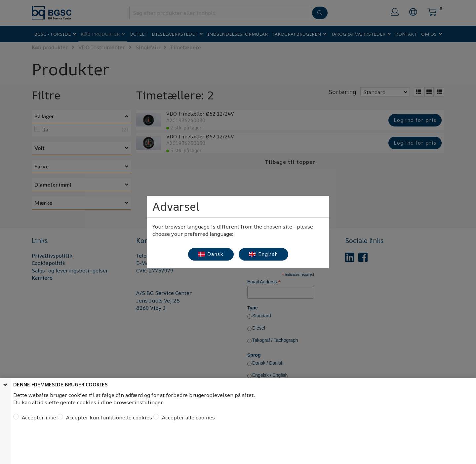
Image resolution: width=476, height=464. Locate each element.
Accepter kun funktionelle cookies (108, 417)
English (263, 254)
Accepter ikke (38, 417)
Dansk (211, 254)
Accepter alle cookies (188, 417)
